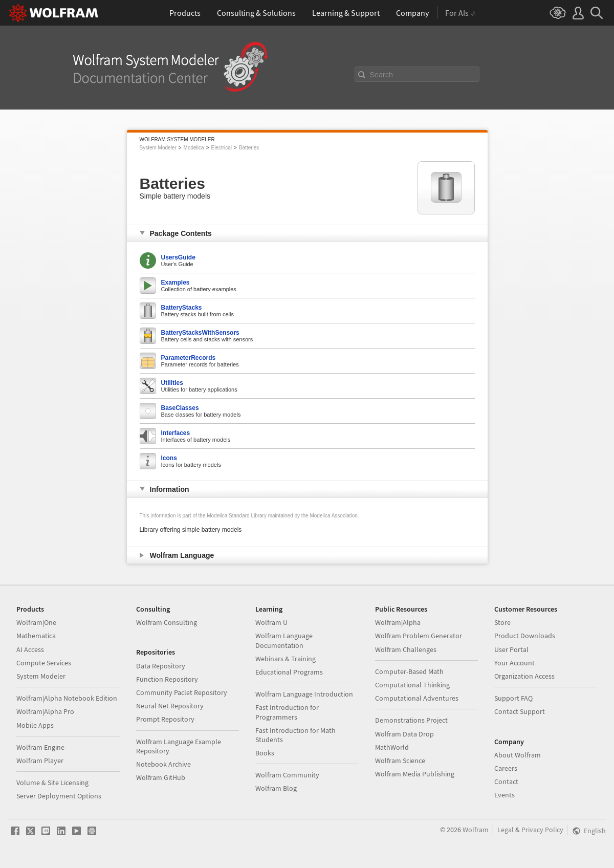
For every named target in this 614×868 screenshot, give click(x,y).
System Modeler (158, 148)
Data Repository (161, 666)
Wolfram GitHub (161, 777)
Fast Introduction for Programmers (287, 712)
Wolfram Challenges (406, 649)
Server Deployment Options (59, 796)
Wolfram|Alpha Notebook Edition (67, 698)
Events (505, 795)
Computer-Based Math (409, 671)
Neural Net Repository (170, 706)
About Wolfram (518, 755)
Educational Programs (289, 672)
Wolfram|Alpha (398, 622)
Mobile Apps (35, 725)
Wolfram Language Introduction (304, 694)
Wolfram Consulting (167, 622)
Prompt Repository (165, 719)
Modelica (194, 148)
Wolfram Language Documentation (284, 640)
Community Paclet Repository (182, 692)
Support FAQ (513, 698)
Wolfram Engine (40, 747)
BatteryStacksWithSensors (200, 333)
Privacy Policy (542, 830)
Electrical (221, 148)
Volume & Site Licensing (52, 783)
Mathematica (36, 636)
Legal (506, 830)
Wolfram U (271, 622)
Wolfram (476, 830)
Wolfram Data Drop (404, 734)
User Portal (511, 649)
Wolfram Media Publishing (415, 774)
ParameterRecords (189, 358)
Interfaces (176, 433)
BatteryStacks (182, 308)
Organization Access (524, 676)
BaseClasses (180, 408)
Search (382, 75)
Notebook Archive (163, 764)
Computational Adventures (417, 698)
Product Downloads (525, 636)
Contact (506, 782)
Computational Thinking (412, 685)
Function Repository (167, 679)
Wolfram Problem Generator (419, 636)
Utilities (172, 383)
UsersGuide (178, 257)
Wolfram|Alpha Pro (45, 711)
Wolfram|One (36, 622)
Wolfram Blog (276, 788)
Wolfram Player (40, 761)
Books (265, 753)
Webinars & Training (286, 659)
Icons (169, 458)
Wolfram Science (400, 761)
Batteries (249, 148)
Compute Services (44, 663)
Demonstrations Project (411, 720)
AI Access (30, 649)
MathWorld (392, 747)
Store (502, 622)
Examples (176, 283)
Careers (506, 768)
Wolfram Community (287, 775)
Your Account (514, 663)
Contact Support (520, 711)
